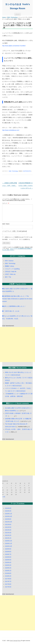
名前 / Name (6, 224)
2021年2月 (8, 535)
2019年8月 (8, 573)
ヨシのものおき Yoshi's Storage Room (17, 6)
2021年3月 (8, 533)
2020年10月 (9, 546)
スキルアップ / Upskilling (12, 269)
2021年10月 (9, 522)
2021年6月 (8, 524)
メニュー (18, 14)
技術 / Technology (13, 171)
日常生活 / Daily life (11, 272)
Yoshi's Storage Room (15, 641)
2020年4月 (8, 562)
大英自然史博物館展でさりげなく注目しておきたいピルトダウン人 (26, 186)
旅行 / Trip (8, 277)
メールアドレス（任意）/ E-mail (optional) (15, 231)
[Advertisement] (17, 345)
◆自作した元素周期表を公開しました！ (14, 306)
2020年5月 (8, 560)
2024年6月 (8, 508)
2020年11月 (9, 543)
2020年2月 (8, 568)
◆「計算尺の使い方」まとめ (11, 311)
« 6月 (4, 497)
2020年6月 (8, 557)
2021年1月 (8, 538)
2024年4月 (8, 511)
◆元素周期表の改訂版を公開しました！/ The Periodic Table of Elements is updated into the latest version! (17, 299)
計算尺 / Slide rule (10, 274)
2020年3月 (8, 565)
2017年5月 (8, 587)
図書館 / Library (10, 266)
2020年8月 (8, 552)
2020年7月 (8, 554)
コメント (6, 203)
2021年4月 (8, 530)
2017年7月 (8, 581)
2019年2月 (8, 576)
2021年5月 (8, 527)
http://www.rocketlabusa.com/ (11, 130)
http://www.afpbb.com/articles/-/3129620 (14, 46)
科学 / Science (9, 261)
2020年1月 (8, 571)
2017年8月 (8, 579)
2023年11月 (9, 514)
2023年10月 (9, 516)
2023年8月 (8, 519)
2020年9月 (8, 549)
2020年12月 (9, 541)
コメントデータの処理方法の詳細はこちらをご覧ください (17, 249)
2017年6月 (8, 584)
